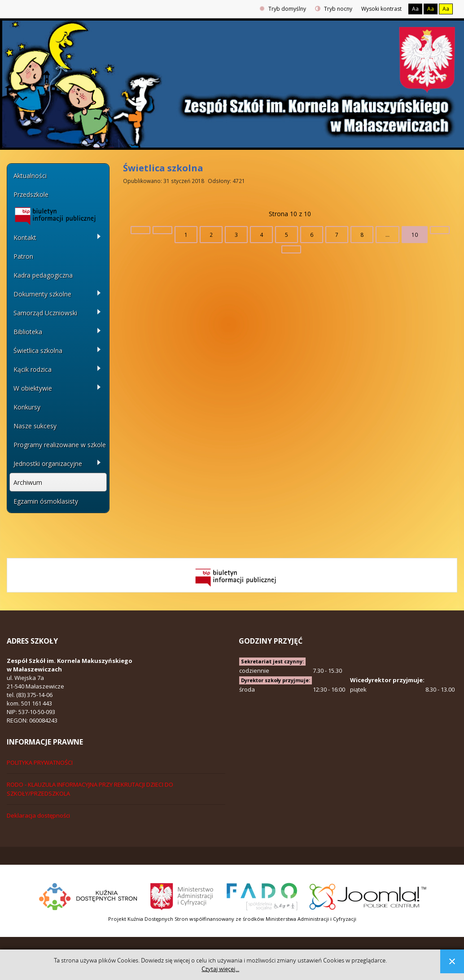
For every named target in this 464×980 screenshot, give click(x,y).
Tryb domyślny (283, 9)
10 (415, 235)
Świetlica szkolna (163, 168)
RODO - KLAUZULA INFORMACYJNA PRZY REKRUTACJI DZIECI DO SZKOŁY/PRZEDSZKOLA (90, 789)
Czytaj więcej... (220, 969)
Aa (415, 9)
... (387, 235)
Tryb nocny (334, 9)
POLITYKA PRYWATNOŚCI (40, 762)
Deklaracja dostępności (38, 815)
